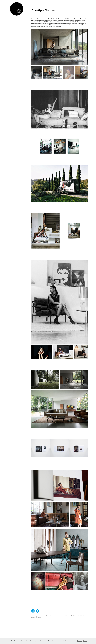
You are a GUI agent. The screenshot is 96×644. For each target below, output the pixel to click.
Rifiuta (85, 641)
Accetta (79, 641)
